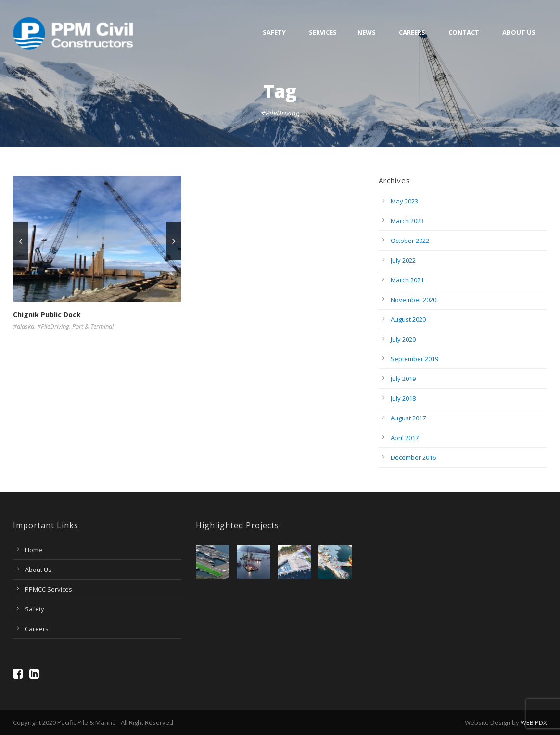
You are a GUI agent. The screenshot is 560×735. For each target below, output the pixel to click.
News (367, 32)
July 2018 (403, 398)
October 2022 (410, 241)
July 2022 (403, 260)
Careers (412, 32)
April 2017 (405, 438)
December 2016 (413, 457)
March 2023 (407, 221)
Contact (464, 32)
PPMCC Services (49, 589)
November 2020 (414, 300)
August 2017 (408, 418)
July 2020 (403, 339)
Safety (274, 32)
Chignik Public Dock (47, 314)
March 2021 (407, 280)
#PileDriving (53, 326)
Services (323, 32)
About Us (519, 32)
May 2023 (404, 201)
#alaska (24, 326)
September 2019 (414, 359)
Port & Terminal (93, 326)
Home (34, 550)
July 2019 (403, 379)
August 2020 (408, 319)
